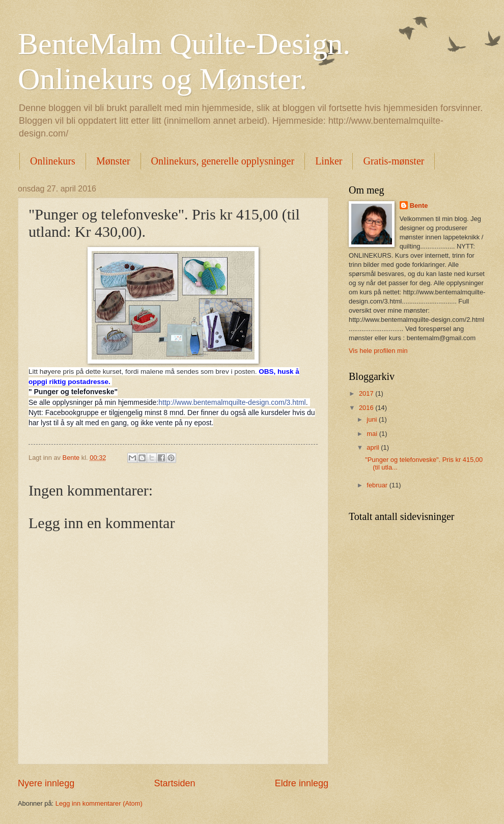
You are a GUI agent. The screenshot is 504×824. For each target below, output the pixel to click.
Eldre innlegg (302, 783)
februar (378, 485)
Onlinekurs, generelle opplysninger (223, 161)
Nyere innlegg (46, 783)
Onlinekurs (53, 161)
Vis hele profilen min (378, 351)
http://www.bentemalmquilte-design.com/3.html (232, 402)
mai (373, 434)
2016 (367, 408)
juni (373, 419)
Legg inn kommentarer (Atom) (99, 803)
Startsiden (174, 783)
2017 (367, 393)
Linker (329, 161)
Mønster (113, 161)
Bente (419, 205)
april (374, 447)
